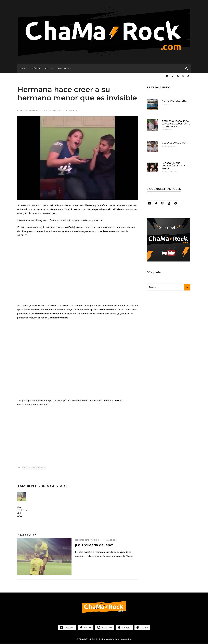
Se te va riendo (72, 111)
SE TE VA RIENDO (159, 88)
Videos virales (38, 468)
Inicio (23, 69)
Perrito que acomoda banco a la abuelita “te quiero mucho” (176, 124)
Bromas (26, 468)
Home (87, 620)
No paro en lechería (174, 101)
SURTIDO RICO (66, 69)
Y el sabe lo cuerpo (174, 143)
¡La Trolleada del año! (94, 546)
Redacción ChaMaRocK (28, 111)
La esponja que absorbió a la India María (173, 166)
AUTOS (49, 69)
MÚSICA (36, 69)
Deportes (80, 541)
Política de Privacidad (109, 620)
